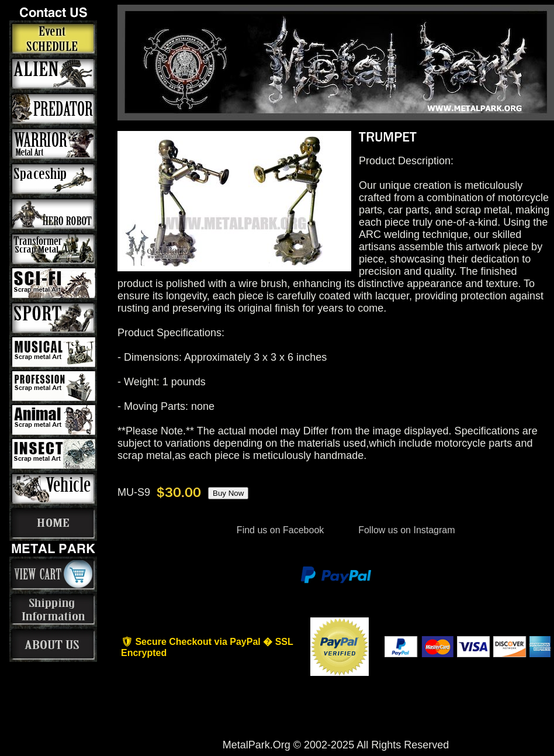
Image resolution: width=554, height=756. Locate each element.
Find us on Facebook (280, 530)
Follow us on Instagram (406, 530)
